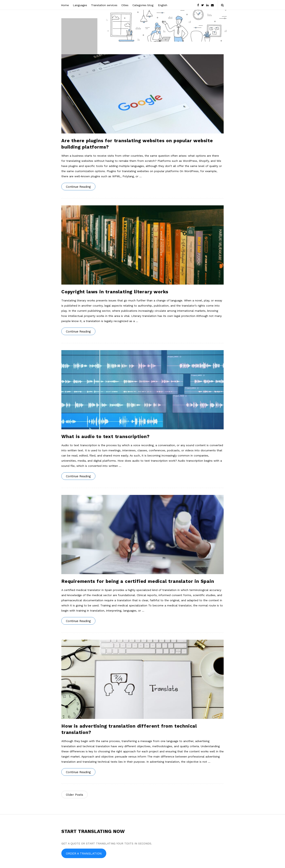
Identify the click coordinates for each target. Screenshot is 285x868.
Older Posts (75, 795)
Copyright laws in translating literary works (115, 292)
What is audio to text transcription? (105, 437)
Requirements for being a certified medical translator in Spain (138, 581)
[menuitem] (162, 5)
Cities (125, 5)
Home (65, 5)
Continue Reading (78, 187)
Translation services (104, 5)
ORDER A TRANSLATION (84, 853)
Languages (80, 5)
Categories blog (143, 5)
